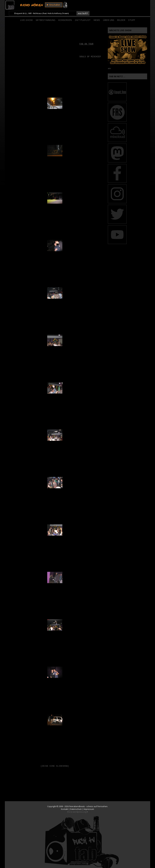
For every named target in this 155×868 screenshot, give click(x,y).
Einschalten (53, 5)
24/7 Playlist (83, 14)
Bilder (121, 14)
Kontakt (65, 803)
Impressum (89, 803)
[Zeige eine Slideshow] (55, 760)
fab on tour (86, 38)
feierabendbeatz (77, 800)
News (97, 14)
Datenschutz (76, 803)
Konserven (65, 14)
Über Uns (109, 14)
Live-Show (26, 14)
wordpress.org (80, 806)
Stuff (132, 14)
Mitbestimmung (45, 14)
